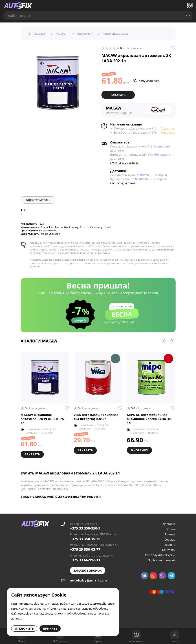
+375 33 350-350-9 (85, 526)
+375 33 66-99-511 (85, 558)
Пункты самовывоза (124, 161)
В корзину (140, 448)
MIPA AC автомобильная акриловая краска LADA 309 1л (150, 417)
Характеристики (38, 198)
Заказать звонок (88, 568)
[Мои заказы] (136, 635)
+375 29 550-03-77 (85, 547)
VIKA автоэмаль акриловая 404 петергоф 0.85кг (96, 415)
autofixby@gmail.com (88, 578)
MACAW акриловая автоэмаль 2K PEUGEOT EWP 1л (44, 417)
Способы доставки (123, 181)
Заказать (118, 93)
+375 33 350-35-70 (85, 537)
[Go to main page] (18, 6)
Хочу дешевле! (149, 79)
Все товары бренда (119, 111)
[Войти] (175, 635)
